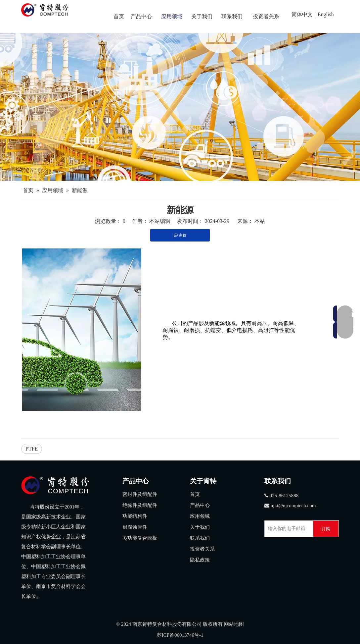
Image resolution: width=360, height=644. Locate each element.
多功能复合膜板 (140, 538)
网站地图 (234, 624)
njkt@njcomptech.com (293, 506)
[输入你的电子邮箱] (287, 529)
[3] (55, 485)
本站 (260, 221)
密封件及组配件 (140, 494)
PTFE (32, 449)
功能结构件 (135, 516)
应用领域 (200, 516)
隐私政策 (200, 560)
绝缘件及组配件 (140, 505)
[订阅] (326, 529)
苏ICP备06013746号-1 (180, 635)
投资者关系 (202, 549)
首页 (195, 494)
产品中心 (200, 505)
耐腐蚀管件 (135, 527)
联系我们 (200, 538)
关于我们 (200, 527)
